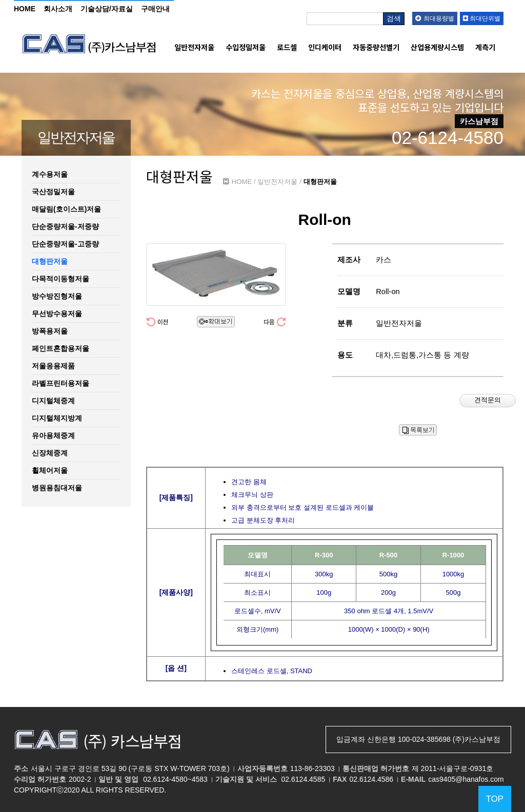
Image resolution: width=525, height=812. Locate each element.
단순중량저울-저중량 (65, 226)
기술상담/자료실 (107, 9)
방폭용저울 (50, 331)
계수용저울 (50, 174)
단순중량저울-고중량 (65, 244)
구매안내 (155, 9)
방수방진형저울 (57, 296)
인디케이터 (325, 47)
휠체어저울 (50, 470)
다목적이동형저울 (60, 279)
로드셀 (287, 47)
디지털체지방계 (57, 418)
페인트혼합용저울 (60, 348)
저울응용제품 (53, 366)
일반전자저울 (194, 47)
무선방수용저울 (57, 314)
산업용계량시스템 (437, 47)
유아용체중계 (53, 435)
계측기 (485, 47)
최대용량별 (435, 18)
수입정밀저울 (246, 47)
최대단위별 (482, 18)
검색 (394, 18)
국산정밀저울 (53, 192)
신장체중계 (50, 453)
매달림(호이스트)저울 (66, 209)
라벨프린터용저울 (60, 383)
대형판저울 (50, 261)
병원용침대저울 (57, 488)
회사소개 (58, 9)
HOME (25, 9)
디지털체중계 (53, 401)
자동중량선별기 (376, 47)
